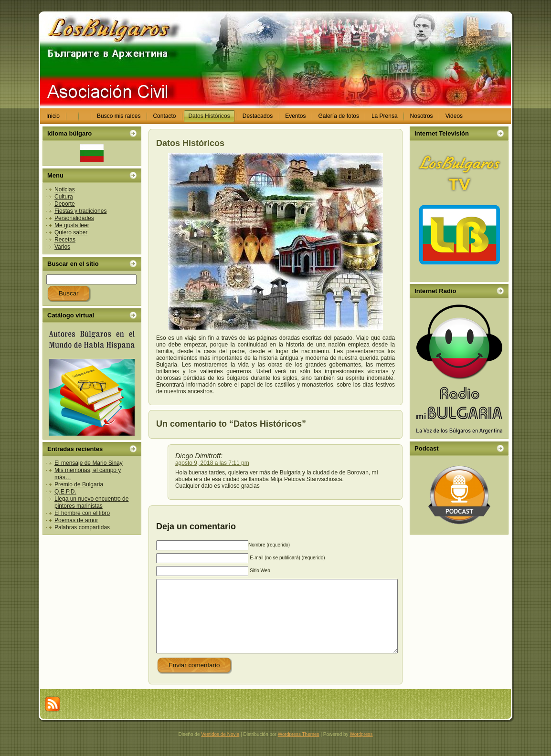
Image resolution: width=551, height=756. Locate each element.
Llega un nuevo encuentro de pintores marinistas (91, 502)
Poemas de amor (76, 520)
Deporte (65, 204)
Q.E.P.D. (65, 492)
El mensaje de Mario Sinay (89, 463)
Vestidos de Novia (220, 749)
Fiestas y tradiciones (80, 211)
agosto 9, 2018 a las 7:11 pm (212, 463)
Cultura (64, 197)
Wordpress (361, 749)
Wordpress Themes (299, 749)
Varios (62, 247)
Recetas (65, 240)
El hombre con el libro (82, 513)
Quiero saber (71, 232)
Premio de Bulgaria (79, 484)
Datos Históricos (190, 143)
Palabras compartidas (82, 527)
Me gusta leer (72, 225)
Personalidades (74, 218)
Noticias (65, 189)
